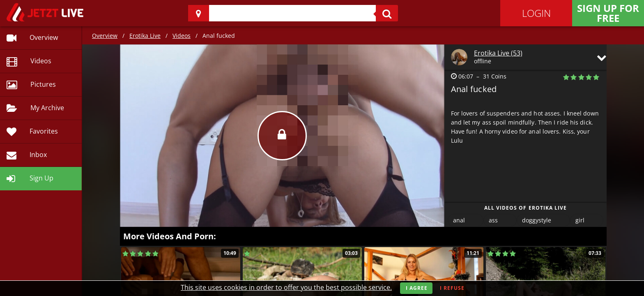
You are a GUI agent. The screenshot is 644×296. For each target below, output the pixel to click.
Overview (105, 36)
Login (536, 13)
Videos (182, 36)
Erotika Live (145, 36)
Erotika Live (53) (498, 53)
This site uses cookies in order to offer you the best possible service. (286, 287)
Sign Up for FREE (608, 13)
